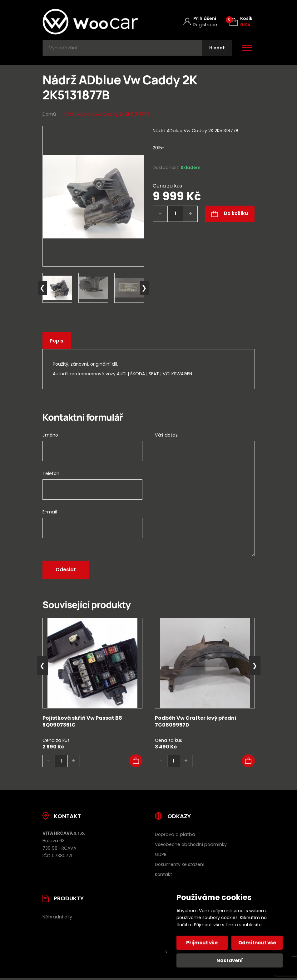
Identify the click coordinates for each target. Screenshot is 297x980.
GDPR (161, 856)
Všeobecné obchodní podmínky (191, 846)
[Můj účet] (200, 22)
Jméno (50, 436)
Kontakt (163, 876)
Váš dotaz (166, 436)
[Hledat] (216, 49)
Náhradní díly (57, 918)
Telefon (51, 475)
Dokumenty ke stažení (180, 866)
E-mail (50, 513)
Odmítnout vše (257, 943)
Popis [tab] (57, 342)
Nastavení (230, 960)
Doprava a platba (175, 836)
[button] (136, 762)
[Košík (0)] (241, 22)
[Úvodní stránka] (90, 22)
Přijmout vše (203, 943)
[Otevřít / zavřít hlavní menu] (247, 49)
